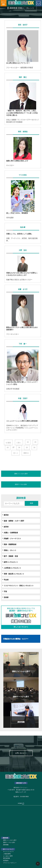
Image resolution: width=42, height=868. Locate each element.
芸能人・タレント (10, 550)
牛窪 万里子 (23, 398)
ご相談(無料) (7, 854)
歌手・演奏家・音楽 (11, 556)
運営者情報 (6, 858)
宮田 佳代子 (23, 25)
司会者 (6, 580)
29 (27, 448)
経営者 (6, 527)
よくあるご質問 (8, 856)
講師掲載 (6, 845)
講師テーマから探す (9, 842)
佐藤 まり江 (23, 289)
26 (8, 448)
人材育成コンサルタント (12, 568)
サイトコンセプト (9, 851)
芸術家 (6, 597)
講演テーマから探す (21, 484)
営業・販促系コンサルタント (14, 574)
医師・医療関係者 (10, 544)
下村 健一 (23, 344)
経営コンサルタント (11, 562)
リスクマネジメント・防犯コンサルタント (19, 586)
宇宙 (5, 591)
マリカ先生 (23, 175)
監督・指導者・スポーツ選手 (14, 521)
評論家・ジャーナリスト (12, 538)
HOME (21, 804)
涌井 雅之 (23, 77)
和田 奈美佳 (23, 132)
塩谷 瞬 (23, 227)
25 (35, 442)
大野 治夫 (23, 250)
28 (19, 448)
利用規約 (6, 861)
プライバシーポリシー (10, 863)
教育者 (6, 515)
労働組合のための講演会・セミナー (16, 639)
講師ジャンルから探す (21, 474)
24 (28, 442)
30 (34, 448)
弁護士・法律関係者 (11, 533)
